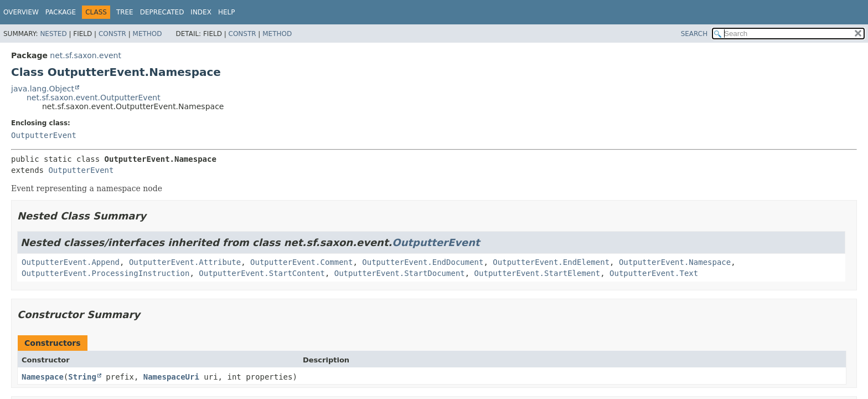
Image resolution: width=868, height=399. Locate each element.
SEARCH (694, 34)
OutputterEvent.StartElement (538, 273)
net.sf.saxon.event (86, 55)
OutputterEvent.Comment (301, 262)
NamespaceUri (171, 377)
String (82, 377)
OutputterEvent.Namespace (675, 262)
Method (148, 34)
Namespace (43, 377)
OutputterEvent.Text (654, 273)
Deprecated (162, 12)
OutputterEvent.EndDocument (423, 262)
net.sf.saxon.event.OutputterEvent (94, 98)
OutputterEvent (44, 135)
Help (227, 12)
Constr (112, 34)
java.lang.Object (43, 89)
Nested (53, 34)
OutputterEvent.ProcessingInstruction (105, 273)
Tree (125, 12)
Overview (21, 12)
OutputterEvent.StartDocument (400, 273)
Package (61, 12)
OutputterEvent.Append (71, 262)
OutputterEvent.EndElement (551, 262)
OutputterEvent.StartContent (262, 273)
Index (201, 12)
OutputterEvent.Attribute (185, 262)
